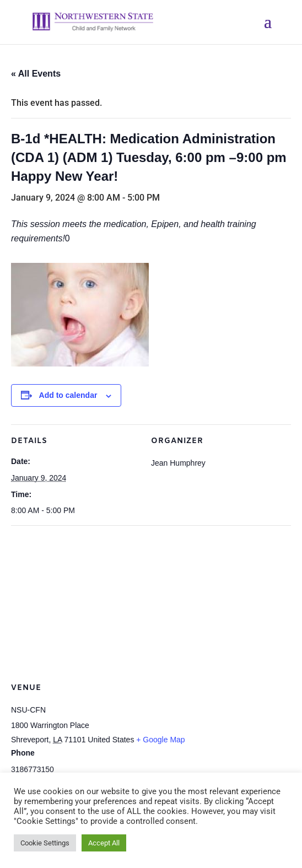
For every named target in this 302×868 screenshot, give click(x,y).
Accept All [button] (104, 843)
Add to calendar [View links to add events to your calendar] (68, 395)
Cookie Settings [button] (45, 843)
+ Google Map (160, 740)
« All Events (36, 74)
